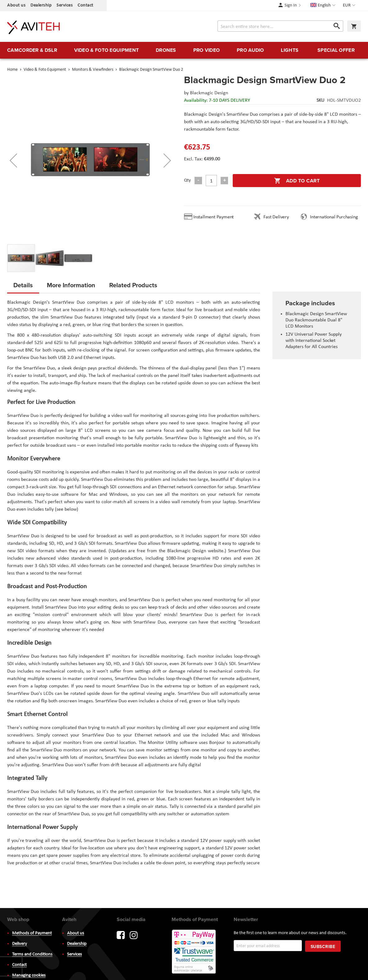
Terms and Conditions (32, 954)
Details (23, 285)
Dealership (41, 5)
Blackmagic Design (209, 93)
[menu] (184, 50)
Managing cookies (29, 976)
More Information (71, 285)
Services (65, 5)
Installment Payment (215, 217)
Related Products (133, 285)
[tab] (23, 287)
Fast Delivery (276, 217)
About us (16, 5)
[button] (350, 6)
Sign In (291, 5)
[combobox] (280, 26)
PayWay (194, 952)
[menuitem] (32, 50)
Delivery (20, 944)
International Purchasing (335, 217)
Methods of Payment (32, 933)
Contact (85, 5)
